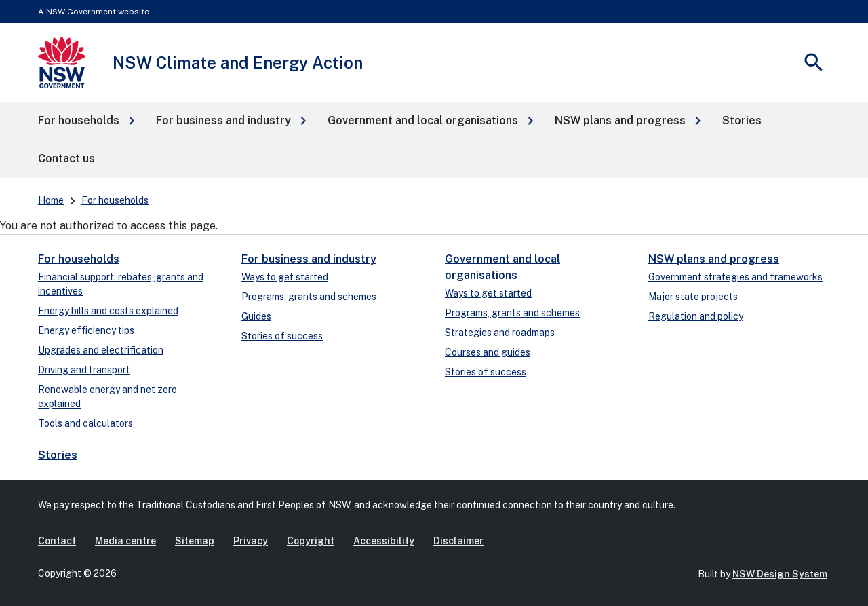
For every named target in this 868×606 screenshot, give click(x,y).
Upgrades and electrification (101, 350)
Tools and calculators (85, 423)
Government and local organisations (502, 267)
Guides (256, 316)
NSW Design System (780, 574)
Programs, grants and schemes (309, 297)
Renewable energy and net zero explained (107, 397)
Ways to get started (285, 277)
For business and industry (309, 259)
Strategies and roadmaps (500, 333)
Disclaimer (458, 541)
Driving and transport (84, 370)
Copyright (311, 541)
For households (115, 200)
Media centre (125, 541)
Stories (58, 455)
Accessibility (384, 541)
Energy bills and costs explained (108, 311)
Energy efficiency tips (86, 330)
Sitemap (195, 541)
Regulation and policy (696, 316)
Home (51, 200)
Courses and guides (488, 352)
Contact (57, 541)
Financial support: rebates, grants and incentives (121, 284)
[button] (86, 121)
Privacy (251, 541)
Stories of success (282, 336)
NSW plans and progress (714, 259)
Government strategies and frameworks (735, 277)
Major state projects (693, 297)
